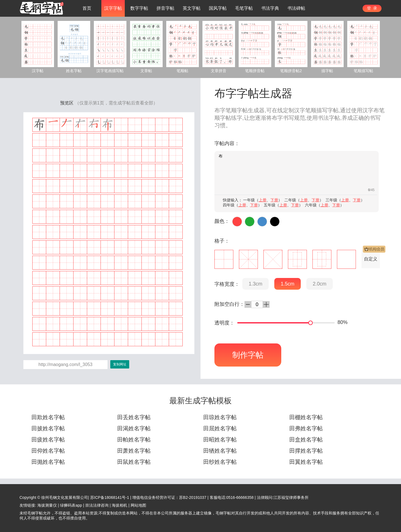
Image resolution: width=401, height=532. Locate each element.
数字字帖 (139, 8)
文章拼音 (219, 71)
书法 (323, 118)
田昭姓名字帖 (220, 440)
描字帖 (327, 71)
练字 (237, 118)
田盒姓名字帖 (306, 440)
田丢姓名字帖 (134, 417)
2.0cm (320, 284)
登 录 (372, 8)
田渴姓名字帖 (134, 428)
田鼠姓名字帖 (134, 462)
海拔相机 (119, 505)
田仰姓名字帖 (48, 451)
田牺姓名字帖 (220, 451)
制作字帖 (248, 355)
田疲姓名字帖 (48, 440)
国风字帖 (218, 8)
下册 (274, 200)
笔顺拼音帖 (255, 71)
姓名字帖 (74, 71)
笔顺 (311, 110)
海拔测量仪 (47, 505)
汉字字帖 (113, 8)
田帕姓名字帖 (134, 440)
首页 (87, 8)
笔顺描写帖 (363, 71)
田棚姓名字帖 (306, 417)
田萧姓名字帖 (134, 451)
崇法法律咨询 (97, 505)
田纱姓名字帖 (220, 462)
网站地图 (138, 505)
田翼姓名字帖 (306, 462)
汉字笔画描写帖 (110, 71)
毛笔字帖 (244, 8)
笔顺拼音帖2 (291, 71)
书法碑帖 (296, 8)
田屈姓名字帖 (220, 428)
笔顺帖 (182, 71)
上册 (263, 200)
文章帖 (146, 71)
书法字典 (270, 8)
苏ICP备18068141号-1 (110, 497)
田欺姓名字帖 (48, 417)
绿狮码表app (71, 505)
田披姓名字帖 (48, 428)
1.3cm (255, 284)
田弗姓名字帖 (306, 428)
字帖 (334, 118)
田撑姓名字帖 (306, 451)
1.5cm (288, 284)
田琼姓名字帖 (220, 417)
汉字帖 (38, 71)
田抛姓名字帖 (48, 462)
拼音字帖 (165, 8)
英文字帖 (192, 8)
